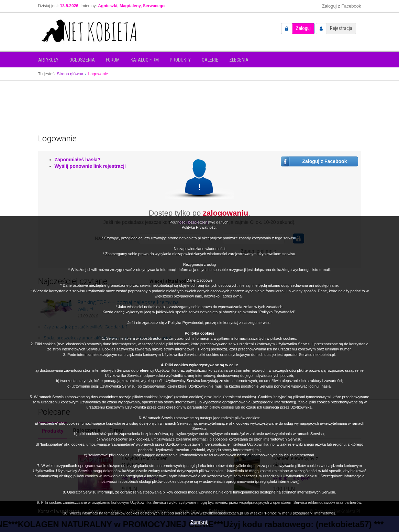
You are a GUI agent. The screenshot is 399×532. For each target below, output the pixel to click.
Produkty (180, 60)
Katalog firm (145, 60)
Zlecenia (239, 60)
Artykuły (48, 60)
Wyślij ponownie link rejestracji (90, 166)
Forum (113, 60)
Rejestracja (341, 28)
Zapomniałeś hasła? (78, 160)
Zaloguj (303, 28)
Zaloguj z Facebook (341, 6)
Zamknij (199, 522)
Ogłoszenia (82, 60)
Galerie (210, 60)
